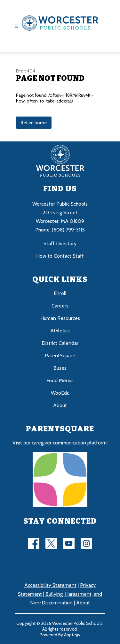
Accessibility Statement (50, 585)
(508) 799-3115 (68, 230)
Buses (60, 368)
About (60, 405)
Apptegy (72, 635)
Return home (34, 123)
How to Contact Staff (60, 256)
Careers (60, 306)
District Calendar (60, 343)
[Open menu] (16, 26)
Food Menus (60, 380)
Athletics (60, 331)
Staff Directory (60, 243)
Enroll (60, 293)
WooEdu (60, 393)
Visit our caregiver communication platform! (60, 443)
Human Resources (60, 318)
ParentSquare (60, 356)
